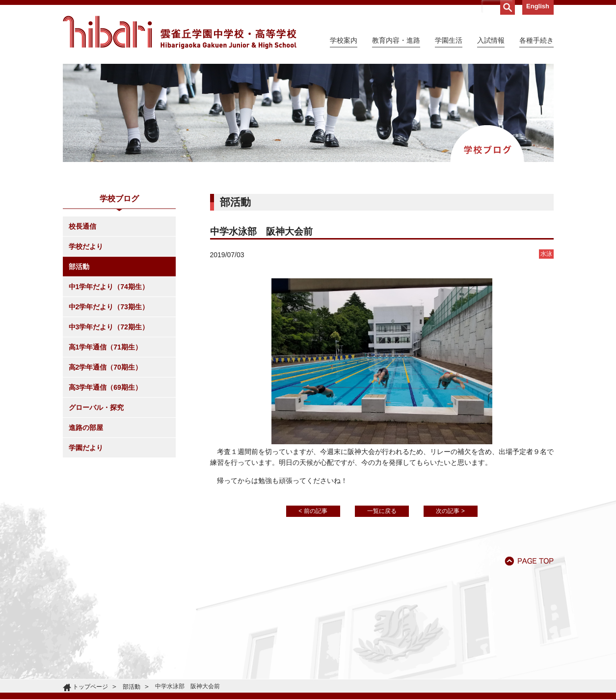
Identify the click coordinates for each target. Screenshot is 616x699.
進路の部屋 (86, 428)
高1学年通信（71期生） (105, 347)
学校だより (86, 246)
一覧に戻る (382, 511)
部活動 (79, 267)
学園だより (86, 448)
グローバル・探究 (96, 407)
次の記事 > (450, 511)
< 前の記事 (313, 511)
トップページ (90, 687)
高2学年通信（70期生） (105, 367)
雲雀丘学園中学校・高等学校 (180, 32)
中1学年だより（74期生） (109, 287)
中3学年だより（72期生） (109, 327)
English (538, 6)
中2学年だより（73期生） (109, 307)
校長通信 (82, 226)
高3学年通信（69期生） (105, 387)
